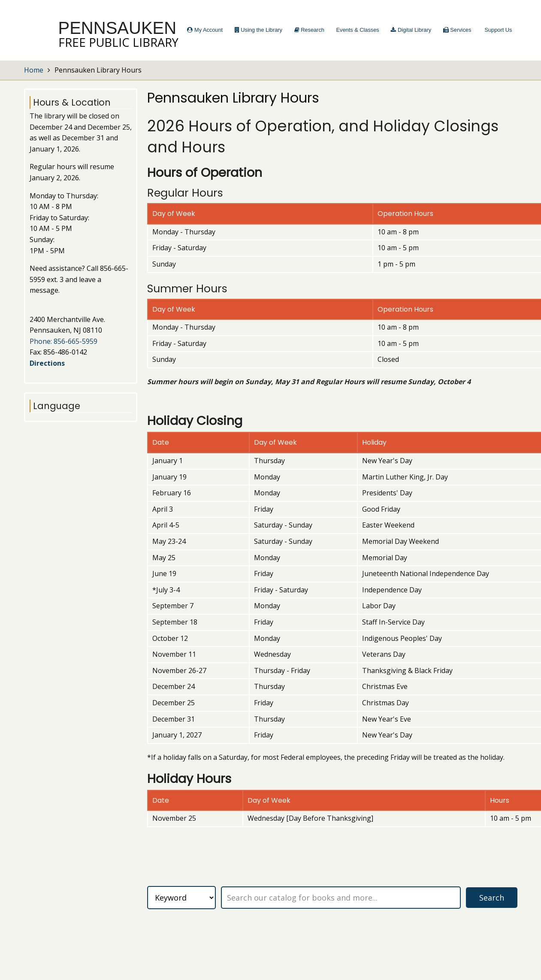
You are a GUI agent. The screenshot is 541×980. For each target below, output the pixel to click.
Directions (47, 363)
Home (34, 70)
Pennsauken (118, 28)
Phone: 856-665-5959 (63, 341)
